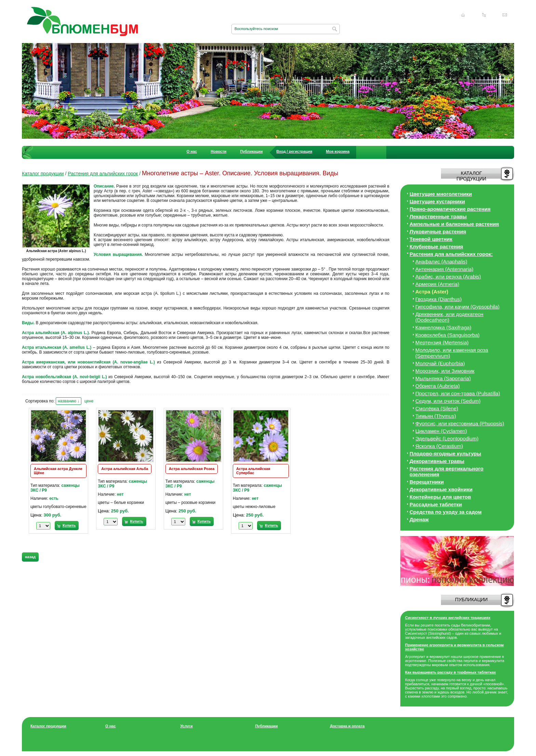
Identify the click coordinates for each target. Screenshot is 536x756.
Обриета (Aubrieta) (438, 386)
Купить (69, 525)
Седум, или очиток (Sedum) (448, 401)
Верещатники (427, 482)
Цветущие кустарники (437, 201)
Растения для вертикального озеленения (446, 471)
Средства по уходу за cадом (446, 512)
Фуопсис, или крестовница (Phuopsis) (460, 423)
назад (30, 557)
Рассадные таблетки (436, 504)
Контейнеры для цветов (440, 497)
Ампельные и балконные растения (454, 224)
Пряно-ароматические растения (450, 209)
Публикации (251, 151)
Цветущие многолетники (441, 194)
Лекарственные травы (438, 216)
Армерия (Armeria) (437, 284)
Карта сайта (484, 15)
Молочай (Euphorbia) (440, 363)
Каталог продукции (43, 174)
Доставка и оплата (347, 726)
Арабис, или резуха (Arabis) (448, 277)
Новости (218, 151)
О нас (192, 151)
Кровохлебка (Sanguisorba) (447, 335)
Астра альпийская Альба (125, 469)
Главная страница (463, 15)
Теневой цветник (431, 239)
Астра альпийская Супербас (253, 471)
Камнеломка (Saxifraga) (443, 327)
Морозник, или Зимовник (445, 371)
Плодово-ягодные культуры (445, 453)
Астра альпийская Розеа (192, 469)
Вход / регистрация (294, 151)
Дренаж (419, 519)
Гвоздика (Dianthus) (439, 299)
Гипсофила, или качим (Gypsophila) (457, 307)
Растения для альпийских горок (103, 174)
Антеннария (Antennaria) (444, 269)
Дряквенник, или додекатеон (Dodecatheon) (449, 317)
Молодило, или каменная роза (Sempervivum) (452, 353)
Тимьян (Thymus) (436, 416)
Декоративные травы (437, 461)
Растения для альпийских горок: (451, 254)
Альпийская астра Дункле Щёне (58, 471)
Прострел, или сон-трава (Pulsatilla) (458, 393)
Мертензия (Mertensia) (442, 342)
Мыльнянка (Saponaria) (443, 378)
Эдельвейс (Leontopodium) (447, 438)
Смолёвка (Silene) (437, 408)
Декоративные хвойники (441, 489)
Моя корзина (338, 151)
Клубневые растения (436, 246)
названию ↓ (69, 401)
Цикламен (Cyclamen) (441, 431)
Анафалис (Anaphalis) (441, 262)
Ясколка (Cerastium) (439, 446)
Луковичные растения (438, 231)
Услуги (186, 726)
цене (89, 401)
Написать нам (505, 15)
